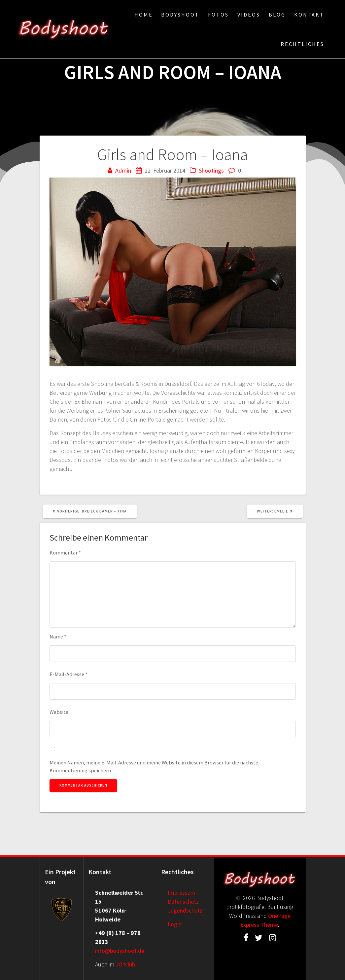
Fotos (218, 15)
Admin (123, 170)
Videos (249, 15)
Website (59, 712)
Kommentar (65, 552)
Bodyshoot (180, 15)
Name (58, 636)
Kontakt (309, 15)
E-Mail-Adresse (69, 674)
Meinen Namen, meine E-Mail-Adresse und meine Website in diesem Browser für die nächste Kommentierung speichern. (154, 766)
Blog (277, 15)
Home (144, 15)
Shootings (211, 170)
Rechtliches (302, 44)
